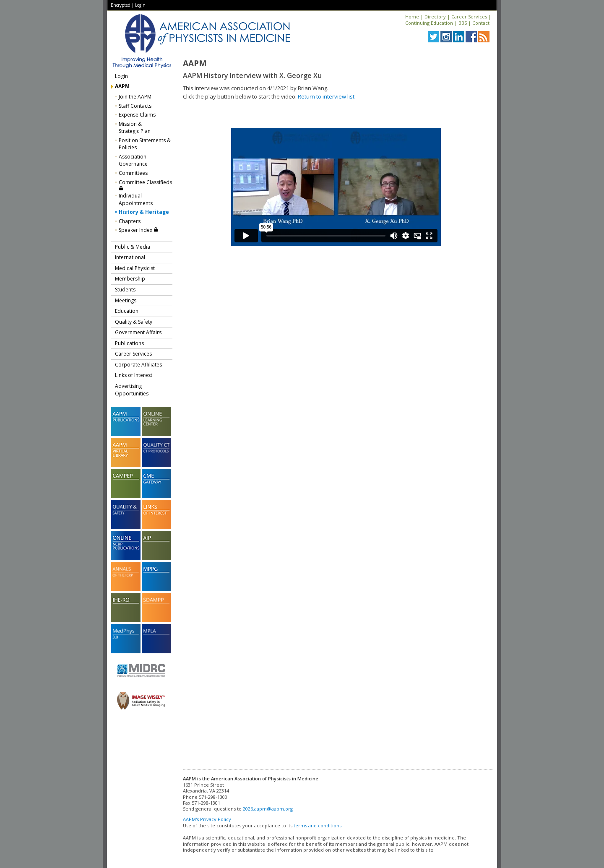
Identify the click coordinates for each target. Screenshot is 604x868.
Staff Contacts (135, 106)
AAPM (122, 86)
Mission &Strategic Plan (135, 128)
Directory (435, 17)
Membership (130, 279)
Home (412, 17)
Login (140, 5)
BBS (463, 23)
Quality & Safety (134, 322)
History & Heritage (144, 212)
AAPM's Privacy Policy (207, 819)
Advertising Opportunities (132, 390)
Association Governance (133, 160)
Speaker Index (138, 230)
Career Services (469, 17)
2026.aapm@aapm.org (268, 809)
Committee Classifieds (145, 185)
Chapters (130, 221)
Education (127, 311)
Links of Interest (134, 375)
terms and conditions (318, 825)
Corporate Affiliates (138, 365)
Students (125, 290)
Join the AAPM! (136, 97)
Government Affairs (138, 332)
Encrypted (121, 5)
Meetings (126, 300)
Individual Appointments (136, 199)
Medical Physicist (135, 268)
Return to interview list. (327, 96)
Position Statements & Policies (145, 144)
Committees (133, 173)
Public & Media (133, 247)
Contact (481, 23)
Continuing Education (429, 23)
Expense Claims (137, 115)
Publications (129, 343)
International (130, 257)
